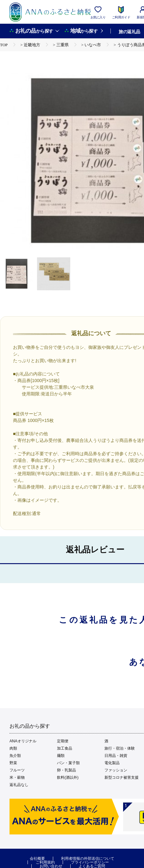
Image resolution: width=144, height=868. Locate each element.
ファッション (116, 770)
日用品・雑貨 (116, 756)
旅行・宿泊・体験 (120, 748)
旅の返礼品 (129, 32)
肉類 (13, 748)
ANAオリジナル (23, 741)
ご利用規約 (45, 862)
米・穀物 (17, 777)
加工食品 (65, 748)
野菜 (13, 763)
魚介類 (15, 756)
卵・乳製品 (66, 770)
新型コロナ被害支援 (122, 777)
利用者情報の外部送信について (88, 859)
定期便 (63, 741)
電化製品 (112, 763)
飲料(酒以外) (68, 777)
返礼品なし (19, 785)
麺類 (61, 756)
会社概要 (37, 859)
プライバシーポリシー (90, 862)
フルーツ (17, 770)
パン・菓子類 (68, 763)
